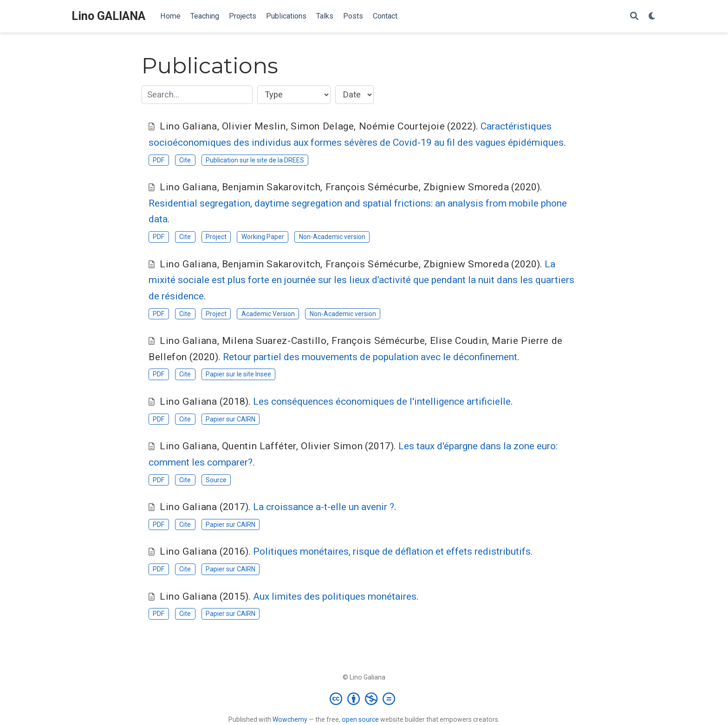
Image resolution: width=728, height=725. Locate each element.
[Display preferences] (652, 16)
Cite (185, 160)
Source (216, 480)
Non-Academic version (332, 237)
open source (360, 719)
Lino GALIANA (108, 16)
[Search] (634, 16)
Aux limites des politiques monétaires (335, 596)
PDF (159, 160)
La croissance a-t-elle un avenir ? (324, 507)
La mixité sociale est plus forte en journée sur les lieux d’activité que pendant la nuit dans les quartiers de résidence (361, 280)
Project (216, 237)
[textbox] (197, 95)
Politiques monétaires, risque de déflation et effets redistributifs (392, 551)
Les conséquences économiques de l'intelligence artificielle (382, 401)
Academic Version (268, 314)
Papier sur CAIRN (231, 419)
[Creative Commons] (364, 699)
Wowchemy (290, 719)
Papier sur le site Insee (238, 374)
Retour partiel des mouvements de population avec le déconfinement (370, 357)
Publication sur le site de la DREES (255, 160)
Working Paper (263, 237)
